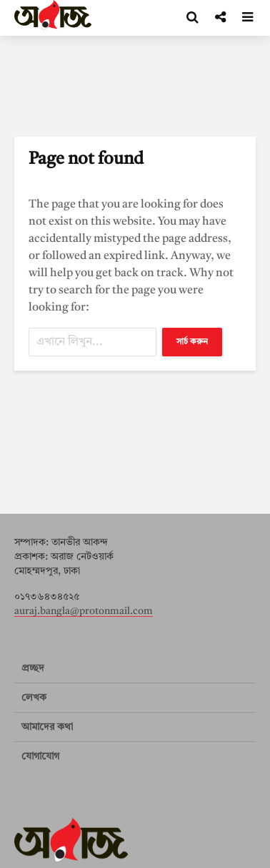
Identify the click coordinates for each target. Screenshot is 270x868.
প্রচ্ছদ (33, 668)
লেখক (34, 698)
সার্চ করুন (192, 342)
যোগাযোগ (40, 756)
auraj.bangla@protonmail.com (84, 611)
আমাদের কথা (47, 727)
